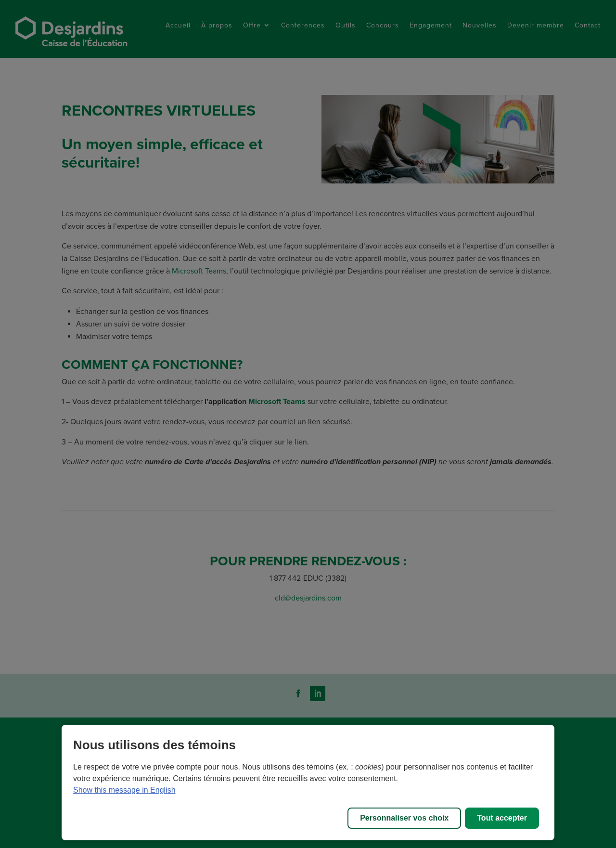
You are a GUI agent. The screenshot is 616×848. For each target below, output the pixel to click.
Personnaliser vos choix (404, 818)
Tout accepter (502, 818)
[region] (308, 783)
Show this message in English (124, 790)
